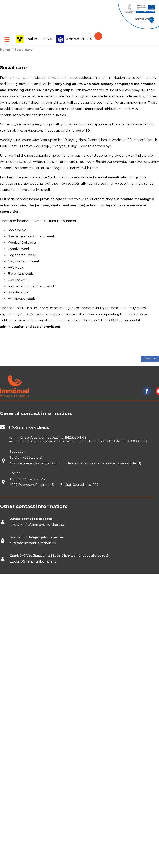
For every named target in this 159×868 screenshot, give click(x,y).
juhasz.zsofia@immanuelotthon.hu (37, 525)
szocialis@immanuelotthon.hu (33, 562)
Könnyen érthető (74, 39)
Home (5, 50)
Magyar (47, 39)
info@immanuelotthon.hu (29, 428)
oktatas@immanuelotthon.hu (33, 543)
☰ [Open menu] (7, 40)
